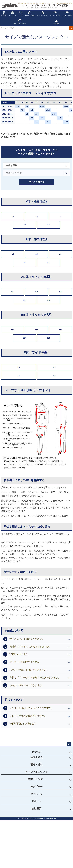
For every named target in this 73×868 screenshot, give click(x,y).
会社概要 (36, 809)
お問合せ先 (36, 757)
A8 (48, 263)
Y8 (48, 225)
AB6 (60, 292)
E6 (54, 367)
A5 (36, 254)
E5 (19, 367)
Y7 (24, 225)
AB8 (48, 300)
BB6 (60, 330)
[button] (36, 639)
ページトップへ (69, 744)
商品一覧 (4, 14)
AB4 (13, 292)
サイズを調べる (36, 182)
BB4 (13, 330)
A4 (13, 254)
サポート (36, 801)
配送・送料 (36, 765)
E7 (19, 376)
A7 (25, 263)
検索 (71, 28)
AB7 (24, 300)
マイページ (12, 14)
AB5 (36, 292)
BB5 (36, 330)
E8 (54, 376)
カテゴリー (36, 787)
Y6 (60, 216)
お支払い (36, 752)
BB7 (24, 338)
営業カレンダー (36, 779)
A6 (60, 254)
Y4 (13, 216)
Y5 (36, 216)
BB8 (48, 338)
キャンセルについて (36, 772)
